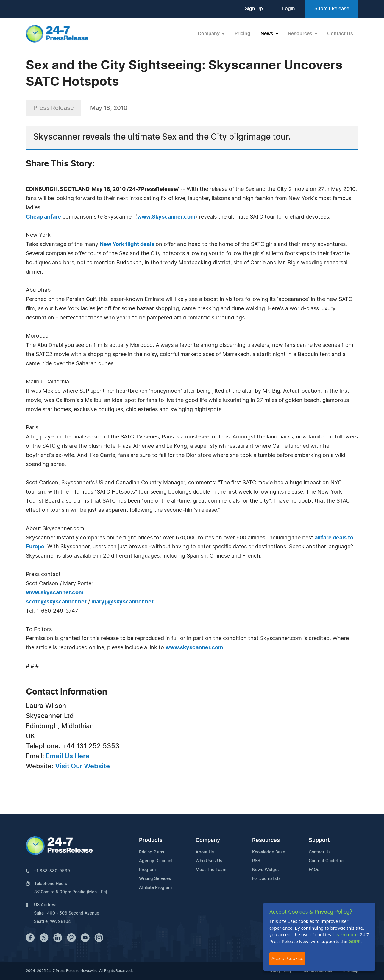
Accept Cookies (287, 958)
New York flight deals (127, 244)
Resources (266, 840)
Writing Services (155, 879)
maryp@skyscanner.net (122, 602)
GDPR (355, 941)
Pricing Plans (152, 852)
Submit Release (332, 9)
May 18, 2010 (109, 108)
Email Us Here (68, 756)
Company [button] (209, 34)
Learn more (346, 934)
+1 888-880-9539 (52, 871)
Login (289, 9)
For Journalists (266, 879)
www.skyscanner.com (55, 593)
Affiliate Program (155, 888)
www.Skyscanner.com (166, 217)
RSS (256, 861)
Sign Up (254, 9)
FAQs (314, 870)
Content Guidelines (327, 861)
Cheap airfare (43, 217)
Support (319, 840)
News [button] (267, 34)
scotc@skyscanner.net (56, 602)
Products (151, 840)
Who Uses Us (209, 861)
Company (208, 840)
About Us (205, 852)
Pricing (242, 34)
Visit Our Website (82, 766)
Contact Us (340, 34)
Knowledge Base (269, 852)
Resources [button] (301, 34)
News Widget (266, 870)
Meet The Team (211, 870)
